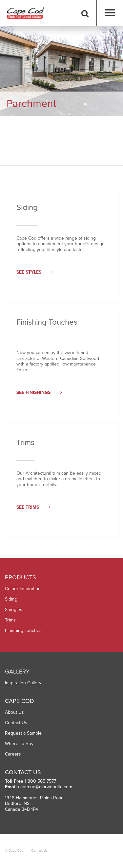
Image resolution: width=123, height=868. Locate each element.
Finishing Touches (23, 630)
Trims (10, 620)
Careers (13, 754)
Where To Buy (19, 744)
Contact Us (16, 723)
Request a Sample (23, 733)
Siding (11, 599)
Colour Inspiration (23, 589)
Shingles (14, 610)
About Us (14, 712)
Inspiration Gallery (23, 683)
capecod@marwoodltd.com (45, 787)
